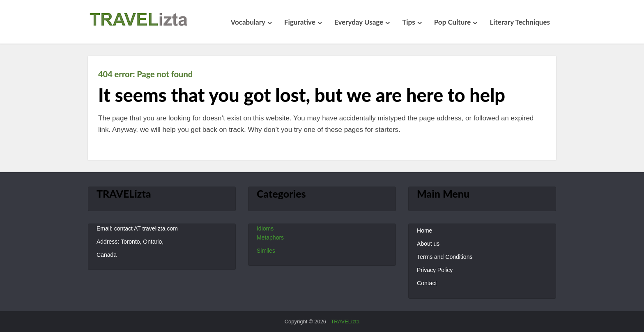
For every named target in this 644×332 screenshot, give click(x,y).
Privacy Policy (435, 270)
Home (424, 231)
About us (428, 244)
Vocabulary (248, 22)
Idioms (265, 228)
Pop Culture (453, 22)
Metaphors (270, 237)
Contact (427, 283)
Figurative (300, 22)
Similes (266, 251)
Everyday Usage (359, 22)
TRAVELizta (345, 322)
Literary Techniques (520, 22)
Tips (409, 22)
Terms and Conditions (445, 257)
